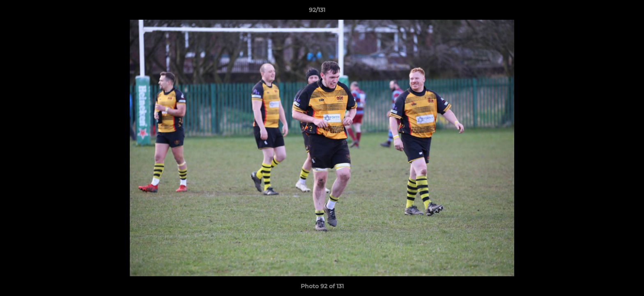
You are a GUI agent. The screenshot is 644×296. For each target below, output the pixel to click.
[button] (609, 12)
